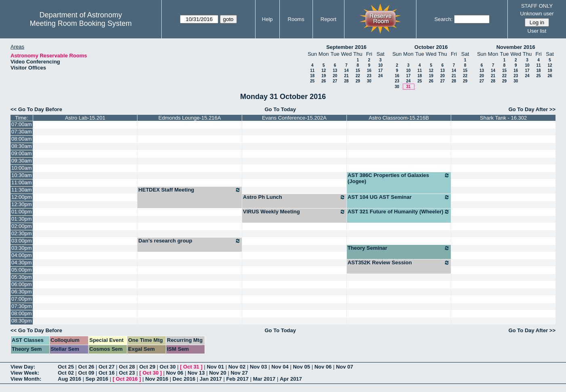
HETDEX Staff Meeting (190, 190)
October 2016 (431, 47)
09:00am (22, 153)
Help (267, 19)
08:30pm (22, 321)
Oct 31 (191, 367)
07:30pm (22, 306)
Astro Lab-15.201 (85, 118)
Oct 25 (66, 367)
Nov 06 (323, 367)
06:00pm (22, 284)
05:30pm (22, 277)
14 (346, 71)
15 (358, 71)
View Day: (23, 367)
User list (537, 31)
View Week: (25, 373)
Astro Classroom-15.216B (399, 118)
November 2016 (516, 47)
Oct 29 (147, 367)
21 (346, 76)
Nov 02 (237, 367)
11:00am (22, 182)
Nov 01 (215, 367)
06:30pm (22, 292)
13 (335, 71)
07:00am (22, 124)
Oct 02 (66, 373)
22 (358, 76)
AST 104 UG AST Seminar (399, 197)
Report (328, 19)
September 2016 (346, 47)
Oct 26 (86, 367)
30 (369, 81)
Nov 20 (218, 373)
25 (312, 81)
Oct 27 (107, 367)
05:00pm (22, 270)
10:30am (22, 175)
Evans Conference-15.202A (294, 118)
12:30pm (22, 204)
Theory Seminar (399, 248)
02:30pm (22, 233)
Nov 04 (280, 367)
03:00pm (22, 241)
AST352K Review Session (399, 263)
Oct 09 (86, 373)
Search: (443, 19)
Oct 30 (168, 367)
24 (380, 76)
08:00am (22, 139)
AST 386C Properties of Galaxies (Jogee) (399, 178)
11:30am (22, 190)
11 (312, 71)
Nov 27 (239, 373)
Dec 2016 (184, 379)
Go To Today (280, 109)
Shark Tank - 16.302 (503, 118)
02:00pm (22, 226)
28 (346, 81)
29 (358, 81)
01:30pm (22, 219)
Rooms (296, 19)
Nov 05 (301, 367)
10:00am (22, 168)
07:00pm (22, 299)
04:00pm (22, 255)
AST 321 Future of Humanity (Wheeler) (399, 212)
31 (408, 87)
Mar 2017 (264, 379)
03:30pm (22, 248)
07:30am (22, 132)
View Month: (26, 379)
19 (324, 76)
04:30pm (22, 262)
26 (324, 81)
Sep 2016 (97, 379)
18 (312, 76)
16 (369, 71)
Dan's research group (190, 241)
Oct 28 (127, 367)
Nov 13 (196, 373)
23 (369, 76)
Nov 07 (345, 367)
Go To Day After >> (532, 109)
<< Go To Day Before (36, 109)
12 (324, 71)
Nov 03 (259, 367)
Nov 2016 (157, 379)
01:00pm (22, 212)
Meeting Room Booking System (81, 23)
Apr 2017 (291, 379)
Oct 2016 (127, 379)
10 (380, 65)
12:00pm (22, 197)
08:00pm (22, 313)
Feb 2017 (237, 379)
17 (380, 71)
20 (335, 76)
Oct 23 (127, 373)
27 (335, 81)
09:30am (22, 161)
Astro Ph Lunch (294, 197)
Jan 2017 (211, 379)
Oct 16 (107, 373)
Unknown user (537, 14)
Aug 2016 (70, 379)
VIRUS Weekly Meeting (294, 212)
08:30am (22, 146)
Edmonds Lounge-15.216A (190, 118)
